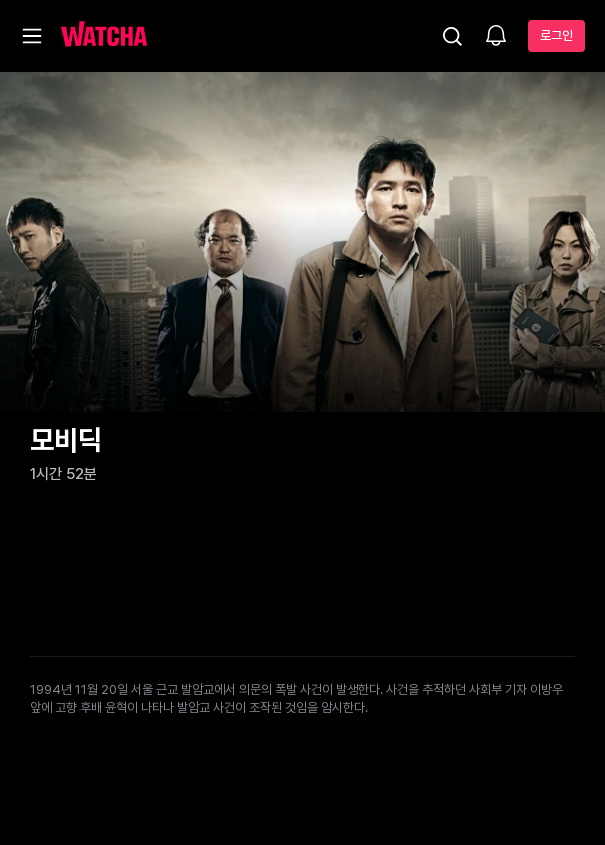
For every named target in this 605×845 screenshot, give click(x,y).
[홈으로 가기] (104, 36)
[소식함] (496, 37)
